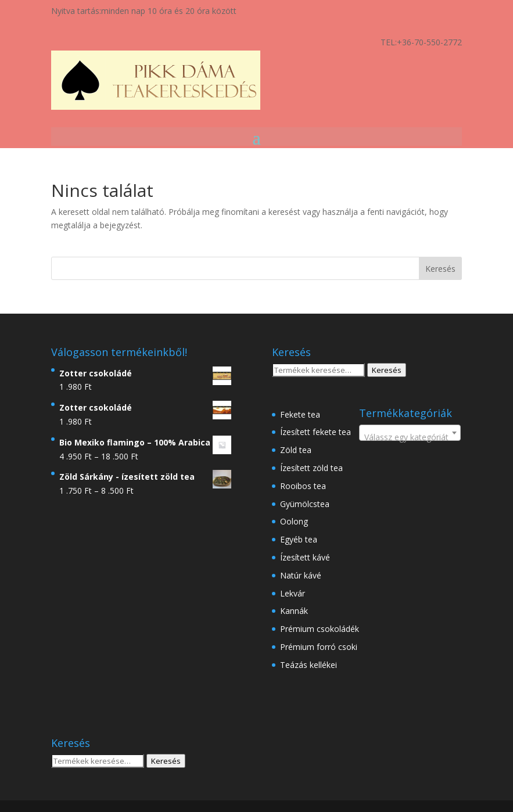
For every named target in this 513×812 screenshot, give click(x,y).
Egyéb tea (299, 539)
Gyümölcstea (305, 504)
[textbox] (410, 437)
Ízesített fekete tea (315, 432)
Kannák (294, 611)
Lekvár (293, 593)
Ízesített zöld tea (311, 468)
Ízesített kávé (305, 557)
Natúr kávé (301, 575)
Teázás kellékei (308, 665)
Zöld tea (296, 450)
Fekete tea (300, 414)
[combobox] (410, 433)
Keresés (387, 370)
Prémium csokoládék (320, 629)
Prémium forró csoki (319, 647)
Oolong (294, 521)
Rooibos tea (303, 486)
